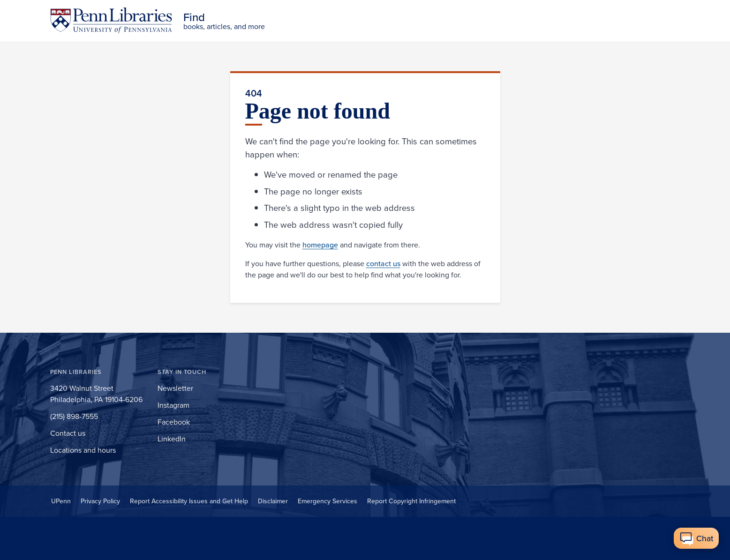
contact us (383, 263)
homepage (320, 245)
